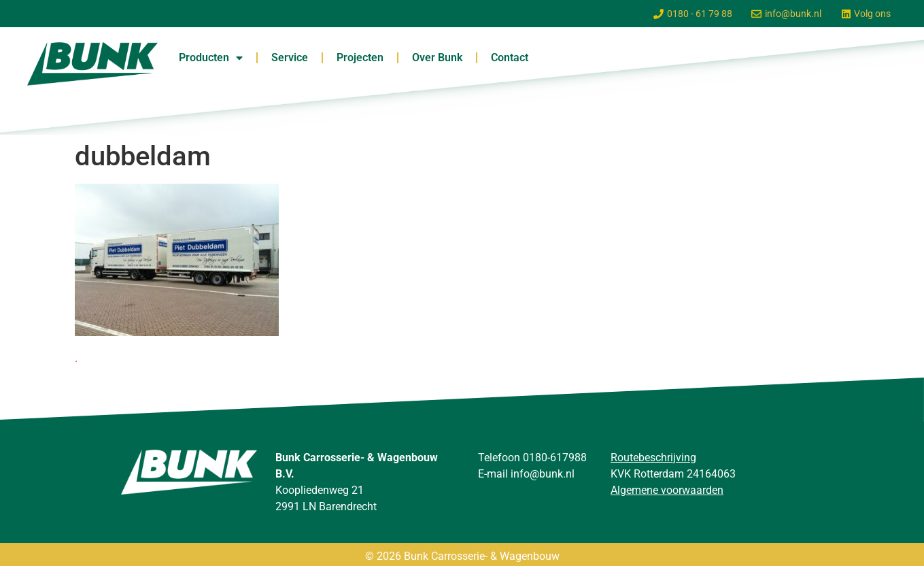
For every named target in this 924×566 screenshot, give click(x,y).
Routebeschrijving (653, 457)
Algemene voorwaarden (667, 490)
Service (290, 57)
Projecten (360, 57)
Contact (510, 57)
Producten (211, 58)
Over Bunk (437, 57)
